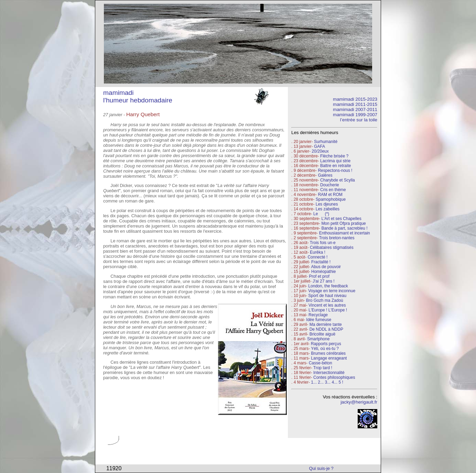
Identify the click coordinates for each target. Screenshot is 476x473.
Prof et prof (319, 276)
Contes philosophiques (334, 377)
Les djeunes (327, 204)
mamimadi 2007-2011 (355, 109)
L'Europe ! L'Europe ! (328, 310)
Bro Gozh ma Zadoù (325, 300)
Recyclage (318, 315)
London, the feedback (328, 286)
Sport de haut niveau (327, 296)
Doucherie (330, 185)
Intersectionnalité (329, 373)
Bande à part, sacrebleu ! (344, 228)
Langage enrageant (329, 358)
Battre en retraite (336, 166)
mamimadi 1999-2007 (355, 115)
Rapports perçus (326, 344)
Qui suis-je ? (321, 468)
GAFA (320, 146)
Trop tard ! (323, 368)
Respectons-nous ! (335, 170)
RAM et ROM (330, 195)
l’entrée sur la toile (359, 120)
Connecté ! (317, 257)
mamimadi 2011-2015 (355, 104)
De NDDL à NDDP (326, 329)
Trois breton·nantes (337, 238)
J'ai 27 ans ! (324, 281)
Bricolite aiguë (322, 334)
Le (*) (321, 214)
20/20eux (320, 151)
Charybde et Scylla (338, 180)
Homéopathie (323, 272)
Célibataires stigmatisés (332, 247)
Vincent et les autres (327, 305)
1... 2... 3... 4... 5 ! (327, 382)
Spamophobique (331, 199)
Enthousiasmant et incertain (345, 233)
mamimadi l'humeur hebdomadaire (138, 96)
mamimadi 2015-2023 (355, 99)
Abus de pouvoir (326, 267)
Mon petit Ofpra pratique (343, 223)
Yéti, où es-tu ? (325, 349)
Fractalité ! (320, 262)
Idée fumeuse (319, 320)
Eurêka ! (318, 252)
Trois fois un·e (323, 243)
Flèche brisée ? (334, 156)
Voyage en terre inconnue (332, 291)
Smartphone (318, 339)
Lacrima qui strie (335, 161)
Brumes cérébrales (328, 353)
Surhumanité (326, 142)
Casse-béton (321, 363)
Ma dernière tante (326, 324)
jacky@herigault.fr (359, 402)
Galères (325, 175)
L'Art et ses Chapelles (341, 219)
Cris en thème (333, 190)
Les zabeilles (328, 209)
